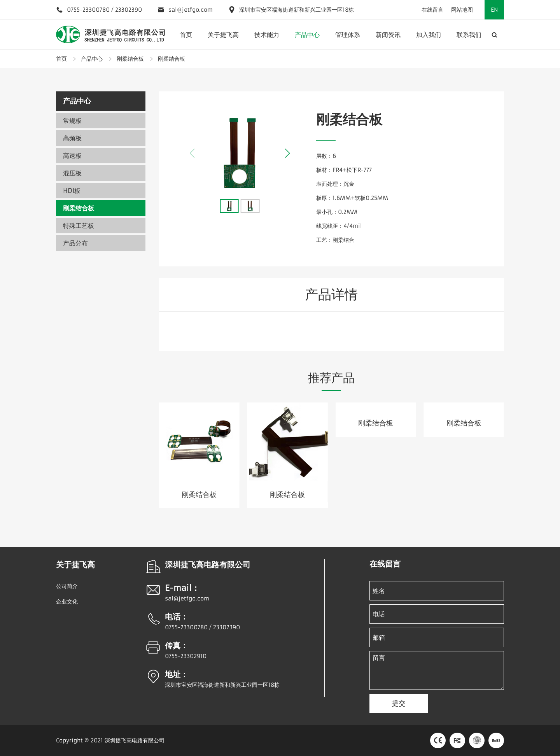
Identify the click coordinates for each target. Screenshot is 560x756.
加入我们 (429, 35)
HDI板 (72, 191)
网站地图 (462, 10)
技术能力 (267, 35)
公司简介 (67, 586)
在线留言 (432, 10)
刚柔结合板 (130, 59)
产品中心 (307, 35)
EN (494, 10)
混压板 (72, 173)
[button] (287, 153)
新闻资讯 (388, 35)
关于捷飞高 (223, 35)
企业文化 (67, 602)
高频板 (72, 138)
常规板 (72, 121)
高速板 (72, 156)
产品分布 (75, 243)
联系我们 (469, 35)
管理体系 (348, 35)
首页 (186, 35)
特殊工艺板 (79, 226)
